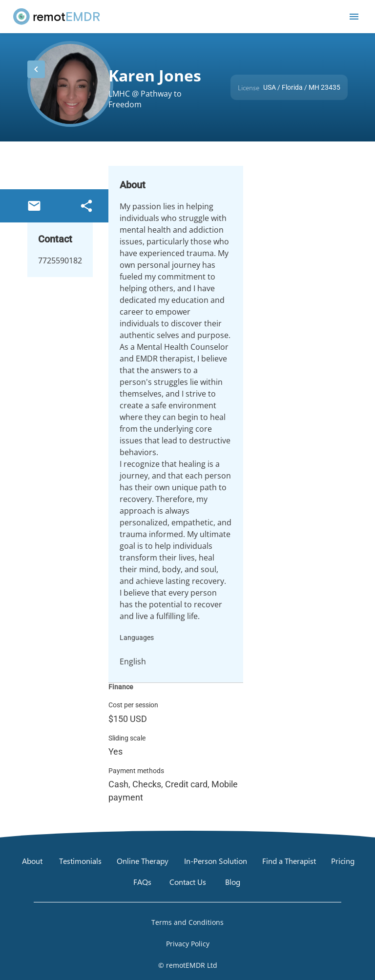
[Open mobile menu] (354, 17)
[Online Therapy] (143, 860)
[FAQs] (142, 882)
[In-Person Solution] (216, 860)
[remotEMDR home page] (57, 17)
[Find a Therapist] (289, 860)
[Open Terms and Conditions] (187, 922)
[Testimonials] (80, 860)
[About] (32, 860)
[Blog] (233, 882)
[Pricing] (343, 860)
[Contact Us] (188, 882)
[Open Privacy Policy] (187, 944)
